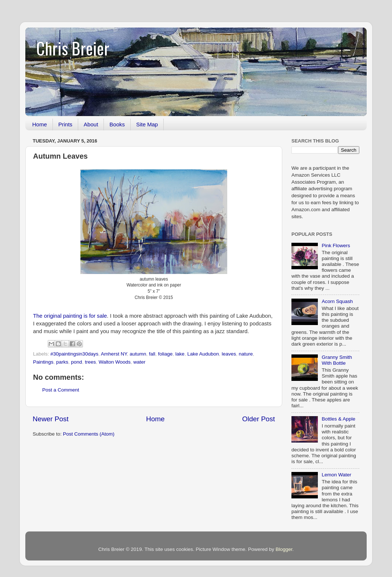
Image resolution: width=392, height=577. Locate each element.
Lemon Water (336, 475)
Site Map (147, 124)
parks (62, 362)
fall (152, 354)
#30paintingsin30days (74, 354)
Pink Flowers (336, 246)
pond (77, 362)
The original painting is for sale (70, 316)
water (139, 362)
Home (40, 124)
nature (246, 354)
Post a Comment (61, 390)
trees (90, 362)
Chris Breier (73, 48)
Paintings (43, 362)
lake (180, 354)
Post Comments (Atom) (89, 434)
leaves (229, 354)
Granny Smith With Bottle (337, 360)
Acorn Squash (337, 301)
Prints (65, 124)
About (91, 124)
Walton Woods (115, 362)
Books (117, 124)
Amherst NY (114, 354)
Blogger (284, 549)
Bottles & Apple (338, 419)
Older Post (259, 419)
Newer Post (51, 419)
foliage (166, 354)
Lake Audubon (203, 354)
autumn (138, 354)
